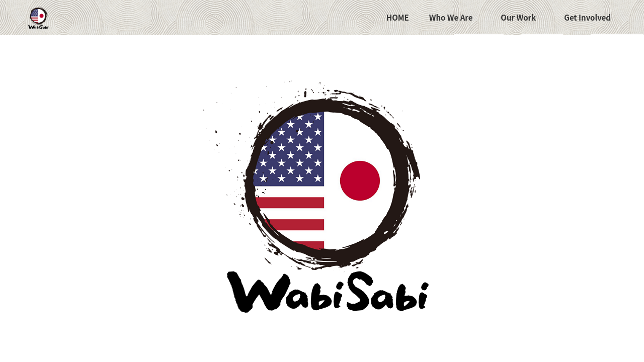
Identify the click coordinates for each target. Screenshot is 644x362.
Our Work (518, 17)
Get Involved (587, 17)
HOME (398, 17)
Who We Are (451, 17)
